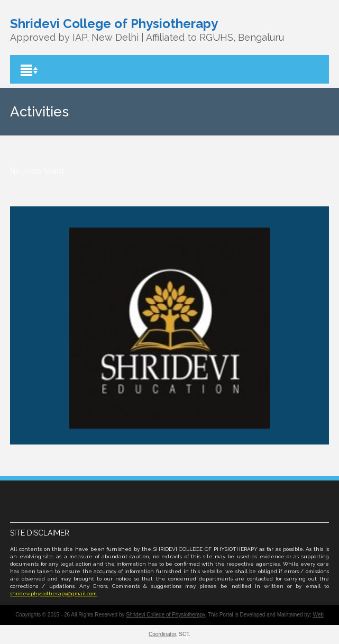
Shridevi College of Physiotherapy (165, 615)
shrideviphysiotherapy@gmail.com (53, 593)
